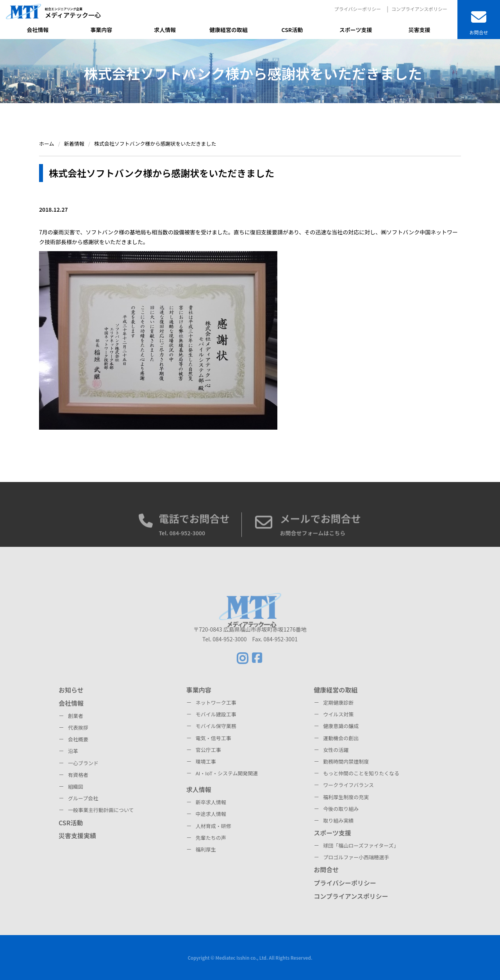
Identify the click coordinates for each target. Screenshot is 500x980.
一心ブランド (83, 763)
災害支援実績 (77, 835)
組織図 (76, 786)
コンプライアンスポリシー (419, 9)
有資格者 (78, 775)
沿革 (73, 751)
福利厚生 (206, 849)
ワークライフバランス (348, 785)
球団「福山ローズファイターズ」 (361, 845)
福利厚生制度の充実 (346, 797)
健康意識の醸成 (341, 726)
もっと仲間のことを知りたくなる (361, 773)
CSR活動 (71, 823)
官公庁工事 (208, 750)
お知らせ (71, 690)
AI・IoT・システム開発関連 (227, 773)
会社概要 (78, 739)
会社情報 (71, 703)
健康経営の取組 (336, 690)
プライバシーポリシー (357, 9)
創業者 (76, 716)
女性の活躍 (336, 750)
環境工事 (206, 761)
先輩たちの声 (211, 838)
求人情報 (199, 789)
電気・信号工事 (213, 738)
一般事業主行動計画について (101, 810)
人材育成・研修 (213, 826)
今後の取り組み (341, 809)
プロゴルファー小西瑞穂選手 (356, 857)
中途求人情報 (211, 814)
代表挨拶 (78, 727)
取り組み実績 (338, 820)
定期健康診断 (338, 702)
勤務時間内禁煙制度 (346, 761)
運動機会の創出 (341, 738)
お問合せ (326, 869)
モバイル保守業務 (216, 726)
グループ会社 (83, 798)
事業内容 (199, 690)
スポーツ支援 (332, 833)
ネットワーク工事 (216, 702)
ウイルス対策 (338, 714)
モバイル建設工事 (216, 714)
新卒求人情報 (211, 802)
